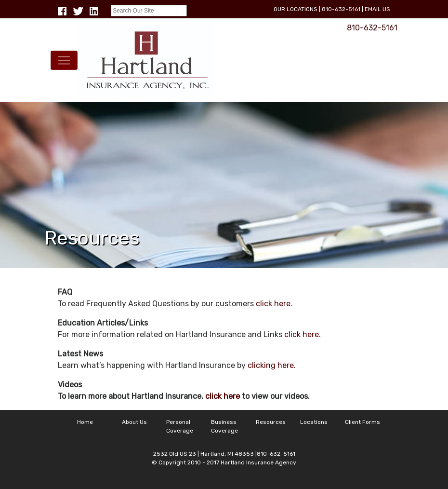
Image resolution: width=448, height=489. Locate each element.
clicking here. (272, 365)
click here (273, 304)
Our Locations (296, 9)
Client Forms (362, 422)
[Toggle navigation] (64, 60)
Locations (314, 422)
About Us (134, 422)
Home (85, 422)
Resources (271, 422)
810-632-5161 (341, 9)
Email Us (377, 9)
